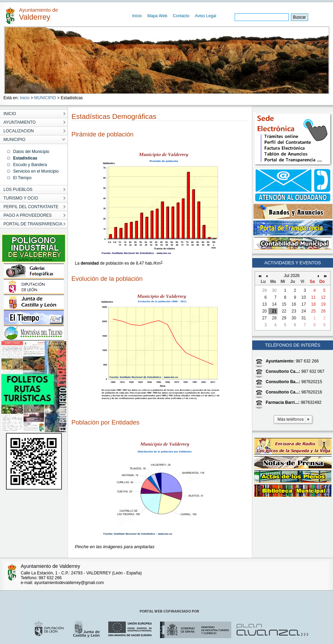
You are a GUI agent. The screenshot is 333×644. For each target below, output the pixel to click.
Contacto (181, 16)
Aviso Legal (206, 16)
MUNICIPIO (45, 98)
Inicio (137, 16)
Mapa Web (157, 16)
